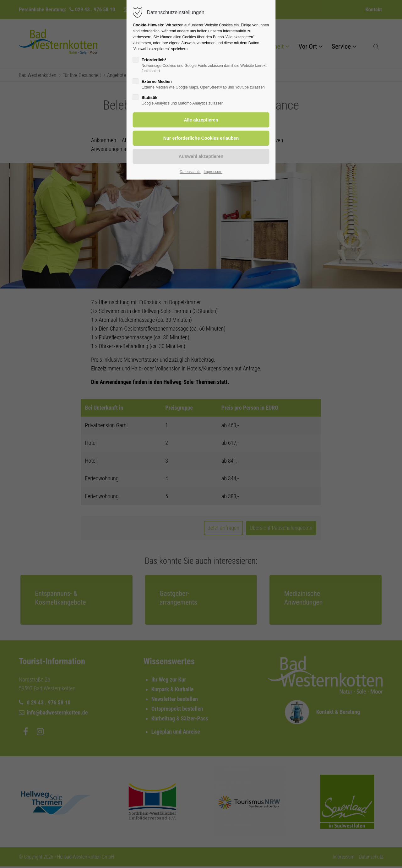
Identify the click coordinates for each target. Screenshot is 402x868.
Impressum (213, 172)
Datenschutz (190, 172)
